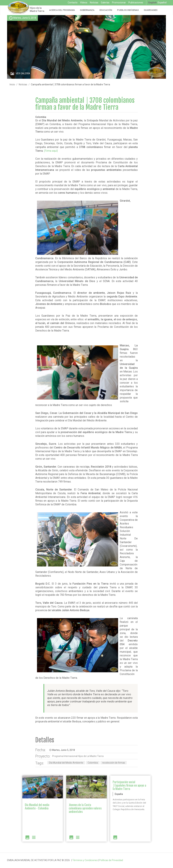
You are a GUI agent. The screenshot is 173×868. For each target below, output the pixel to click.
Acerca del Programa (62, 10)
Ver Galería (23, 73)
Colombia (93, 763)
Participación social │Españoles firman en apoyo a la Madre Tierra (129, 785)
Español (162, 3)
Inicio (12, 84)
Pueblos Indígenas (128, 10)
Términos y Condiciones (85, 860)
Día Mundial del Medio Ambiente (66, 763)
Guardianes (151, 10)
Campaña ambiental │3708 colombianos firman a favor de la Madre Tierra (85, 104)
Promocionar (119, 3)
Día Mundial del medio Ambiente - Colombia (37, 806)
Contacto (73, 3)
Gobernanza (87, 10)
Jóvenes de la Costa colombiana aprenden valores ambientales (85, 808)
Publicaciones (136, 3)
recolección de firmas (114, 763)
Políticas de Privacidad (111, 860)
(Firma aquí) (51, 151)
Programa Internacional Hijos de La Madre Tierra (78, 756)
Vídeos (84, 3)
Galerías (105, 3)
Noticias (94, 3)
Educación (106, 10)
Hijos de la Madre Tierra (37, 9)
